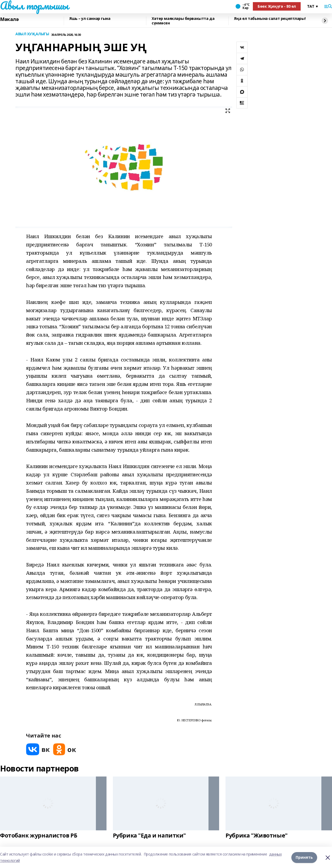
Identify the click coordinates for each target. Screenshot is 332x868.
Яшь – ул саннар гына (90, 19)
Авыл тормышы (34, 6)
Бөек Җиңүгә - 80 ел (277, 6)
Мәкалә (9, 19)
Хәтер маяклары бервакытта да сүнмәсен (183, 21)
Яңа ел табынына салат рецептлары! (270, 19)
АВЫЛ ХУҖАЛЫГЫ (32, 34)
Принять (304, 857)
